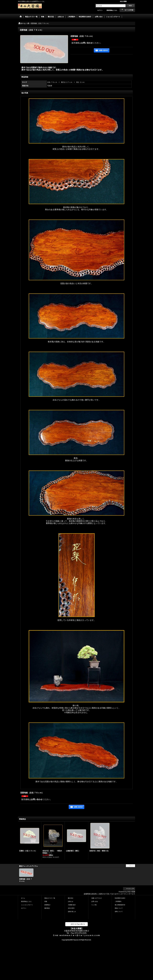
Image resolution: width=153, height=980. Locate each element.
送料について (119, 911)
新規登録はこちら (112, 10)
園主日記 (71, 898)
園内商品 (47, 908)
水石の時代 (71, 908)
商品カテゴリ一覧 (50, 898)
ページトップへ (130, 889)
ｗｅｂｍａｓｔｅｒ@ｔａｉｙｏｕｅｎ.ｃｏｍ (79, 935)
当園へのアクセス (97, 898)
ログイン (100, 10)
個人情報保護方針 (120, 905)
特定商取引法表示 (120, 898)
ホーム (23, 898)
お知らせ (71, 901)
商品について (119, 908)
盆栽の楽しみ (72, 911)
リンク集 (94, 905)
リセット (131, 866)
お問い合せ (95, 901)
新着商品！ (48, 905)
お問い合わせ (87, 43)
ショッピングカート (27, 905)
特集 (46, 901)
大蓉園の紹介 (72, 905)
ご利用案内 (118, 901)
